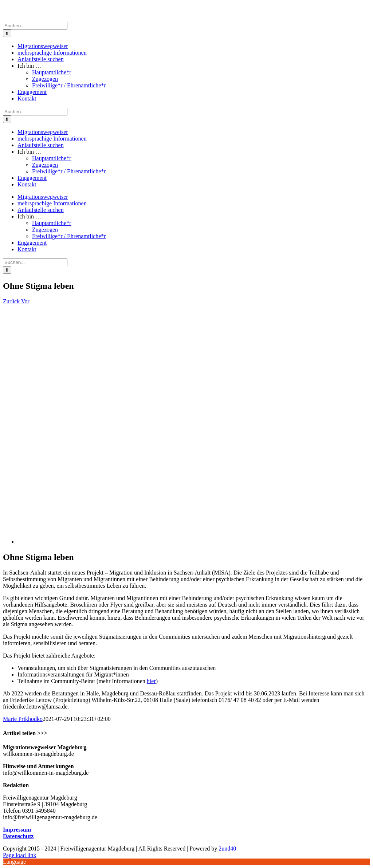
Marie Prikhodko (23, 719)
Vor (25, 301)
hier (151, 681)
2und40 (227, 849)
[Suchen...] (35, 26)
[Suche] (7, 33)
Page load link (20, 855)
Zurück (11, 301)
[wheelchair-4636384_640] (110, 542)
